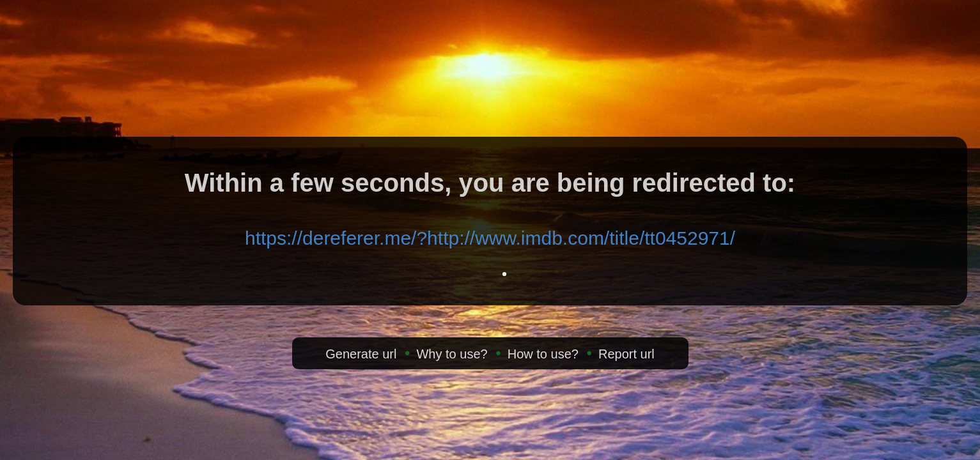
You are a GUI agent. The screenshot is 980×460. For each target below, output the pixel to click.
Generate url (361, 354)
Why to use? (452, 354)
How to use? (543, 354)
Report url (626, 354)
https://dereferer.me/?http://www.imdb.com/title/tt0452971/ (490, 238)
